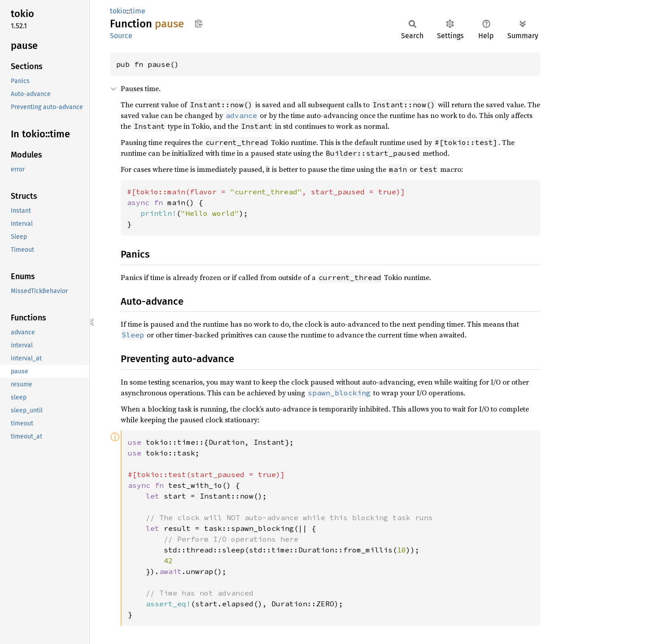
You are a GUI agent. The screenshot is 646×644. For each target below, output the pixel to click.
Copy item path (199, 23)
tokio (118, 11)
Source (121, 36)
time (138, 11)
